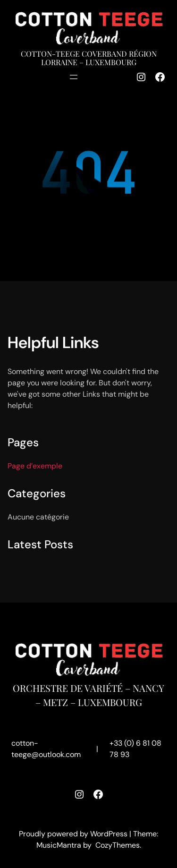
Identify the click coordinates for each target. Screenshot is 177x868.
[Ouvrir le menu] (74, 77)
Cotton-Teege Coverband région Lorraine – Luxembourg (89, 58)
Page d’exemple (35, 466)
